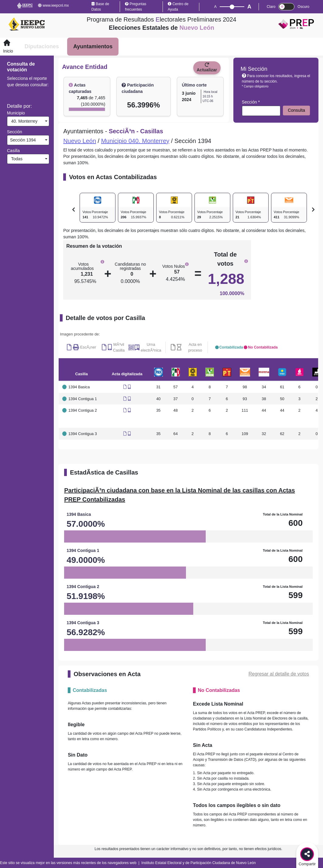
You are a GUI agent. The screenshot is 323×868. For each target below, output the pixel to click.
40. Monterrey (23, 121)
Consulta (296, 110)
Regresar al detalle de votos (279, 674)
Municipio (16, 113)
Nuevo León (80, 141)
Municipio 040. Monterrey (135, 141)
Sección (15, 132)
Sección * (251, 102)
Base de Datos (100, 7)
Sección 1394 (22, 140)
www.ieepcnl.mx (53, 5)
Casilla (13, 151)
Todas (16, 159)
